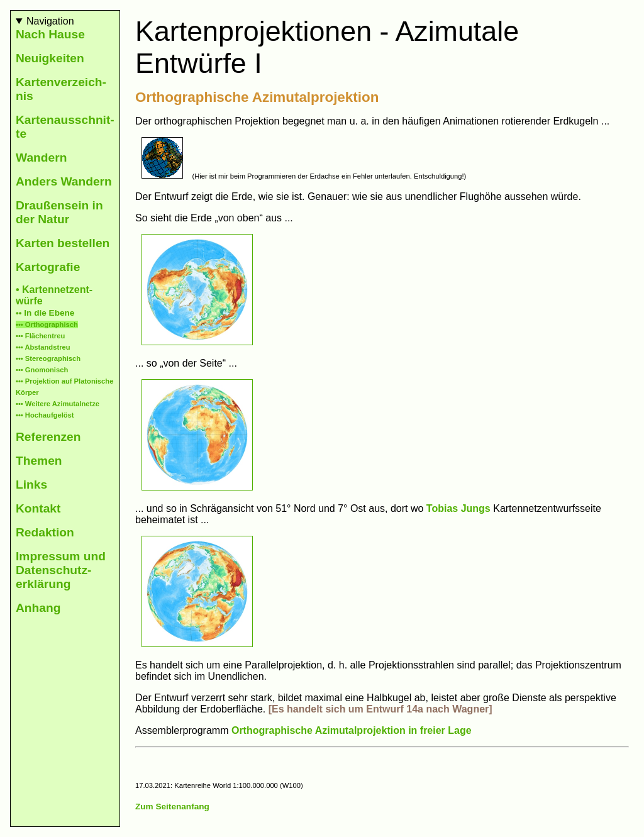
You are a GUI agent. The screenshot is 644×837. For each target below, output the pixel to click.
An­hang (38, 608)
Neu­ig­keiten (50, 58)
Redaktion (45, 532)
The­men (39, 461)
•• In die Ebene (45, 313)
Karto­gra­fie (48, 267)
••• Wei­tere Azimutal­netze (58, 404)
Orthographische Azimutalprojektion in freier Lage (352, 730)
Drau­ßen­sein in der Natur (59, 212)
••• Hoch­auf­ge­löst (45, 415)
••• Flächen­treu (40, 336)
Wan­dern (41, 158)
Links (31, 485)
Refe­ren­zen (48, 437)
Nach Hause (50, 34)
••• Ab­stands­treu (43, 347)
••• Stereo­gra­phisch (48, 358)
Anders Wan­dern (64, 181)
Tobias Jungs (458, 508)
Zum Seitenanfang (172, 807)
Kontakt (38, 508)
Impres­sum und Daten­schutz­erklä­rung (61, 570)
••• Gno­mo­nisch (42, 370)
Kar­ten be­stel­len (63, 243)
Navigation (50, 21)
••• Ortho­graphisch (47, 324)
